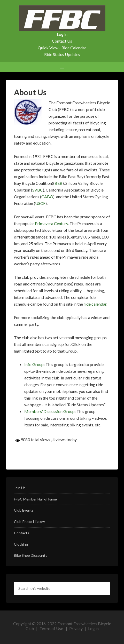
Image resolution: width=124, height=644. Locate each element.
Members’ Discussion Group (49, 411)
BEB (59, 183)
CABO (47, 197)
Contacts (22, 533)
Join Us (20, 488)
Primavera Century (51, 223)
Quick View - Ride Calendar (62, 48)
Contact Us (62, 41)
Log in (62, 34)
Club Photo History (29, 522)
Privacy (76, 628)
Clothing (21, 544)
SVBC (38, 190)
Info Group (34, 364)
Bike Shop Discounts (31, 555)
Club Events (24, 510)
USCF (40, 203)
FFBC (62, 18)
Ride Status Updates (62, 54)
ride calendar (95, 304)
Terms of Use (51, 628)
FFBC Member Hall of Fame (35, 499)
